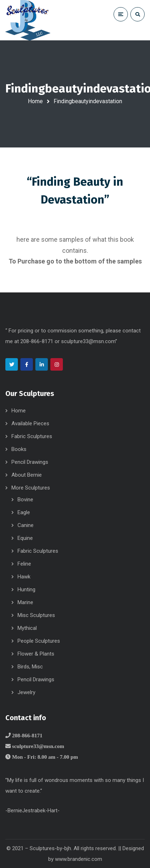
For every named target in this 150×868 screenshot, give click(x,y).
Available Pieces (30, 423)
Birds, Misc (30, 667)
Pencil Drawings (30, 462)
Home (35, 101)
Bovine (25, 500)
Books (19, 449)
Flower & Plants (36, 654)
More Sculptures (31, 488)
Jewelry (26, 692)
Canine (26, 525)
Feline (24, 564)
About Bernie (27, 475)
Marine (25, 602)
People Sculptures (39, 641)
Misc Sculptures (36, 615)
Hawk (24, 577)
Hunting (26, 589)
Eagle (24, 512)
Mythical (27, 628)
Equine (25, 538)
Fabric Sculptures (32, 436)
